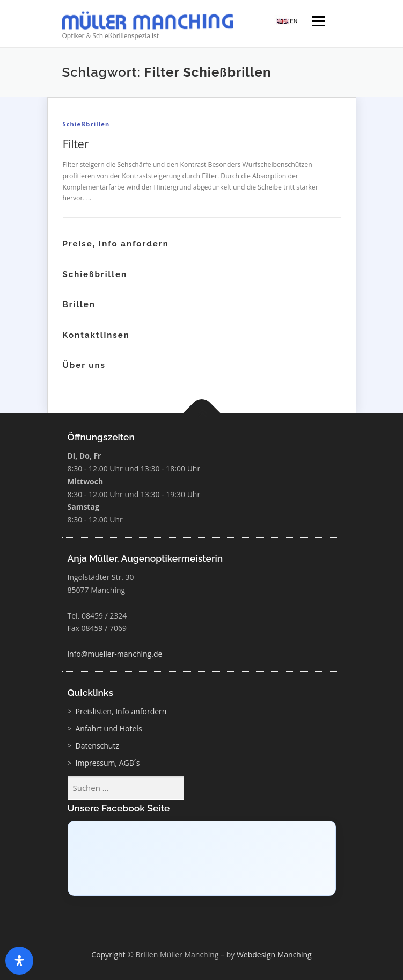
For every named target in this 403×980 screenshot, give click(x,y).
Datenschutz (97, 746)
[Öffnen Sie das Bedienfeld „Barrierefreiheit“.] (19, 961)
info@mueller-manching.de (115, 654)
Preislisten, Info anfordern (121, 711)
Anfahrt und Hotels (109, 728)
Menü (317, 22)
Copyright (108, 954)
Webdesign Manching (274, 954)
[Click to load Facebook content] (202, 858)
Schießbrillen (86, 124)
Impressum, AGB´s (108, 763)
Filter (76, 143)
